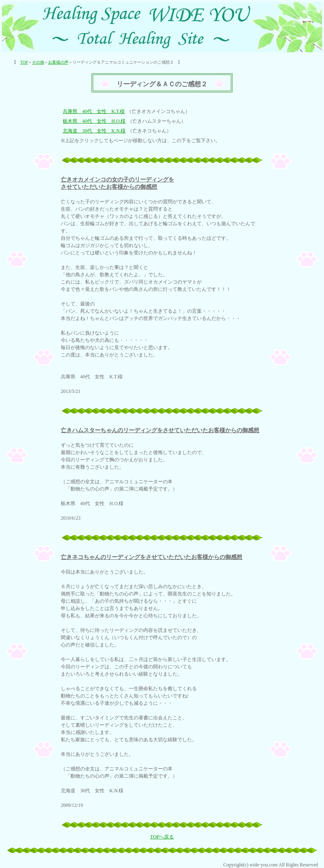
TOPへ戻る (162, 837)
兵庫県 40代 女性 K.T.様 (94, 111)
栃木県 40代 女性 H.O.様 (94, 121)
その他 (38, 62)
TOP (24, 62)
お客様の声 (58, 62)
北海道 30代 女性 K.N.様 (94, 131)
